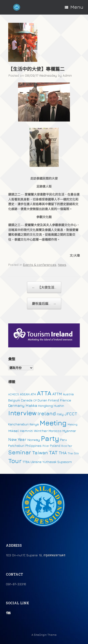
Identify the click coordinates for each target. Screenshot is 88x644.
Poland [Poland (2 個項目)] (55, 446)
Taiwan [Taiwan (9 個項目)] (40, 453)
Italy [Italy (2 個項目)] (60, 414)
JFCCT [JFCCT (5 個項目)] (71, 414)
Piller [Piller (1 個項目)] (46, 446)
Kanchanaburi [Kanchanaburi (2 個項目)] (18, 424)
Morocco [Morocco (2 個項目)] (55, 431)
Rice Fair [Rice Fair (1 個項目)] (67, 446)
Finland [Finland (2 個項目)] (54, 400)
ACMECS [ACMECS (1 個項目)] (14, 394)
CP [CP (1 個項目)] (35, 401)
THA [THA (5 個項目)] (63, 453)
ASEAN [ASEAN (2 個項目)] (25, 394)
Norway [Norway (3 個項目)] (34, 440)
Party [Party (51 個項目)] (50, 438)
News (62, 265)
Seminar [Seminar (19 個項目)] (20, 452)
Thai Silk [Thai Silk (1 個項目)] (73, 453)
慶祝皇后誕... (44, 304)
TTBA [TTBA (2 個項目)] (26, 462)
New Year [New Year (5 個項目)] (17, 440)
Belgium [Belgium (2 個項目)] (14, 400)
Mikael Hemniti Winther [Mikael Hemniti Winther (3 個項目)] (28, 431)
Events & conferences (40, 265)
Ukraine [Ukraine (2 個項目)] (36, 462)
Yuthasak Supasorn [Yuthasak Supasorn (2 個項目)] (57, 462)
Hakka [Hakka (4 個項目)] (31, 405)
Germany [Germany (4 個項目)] (16, 405)
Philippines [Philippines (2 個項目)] (33, 446)
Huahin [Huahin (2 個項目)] (59, 406)
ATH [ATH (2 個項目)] (33, 394)
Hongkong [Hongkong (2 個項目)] (45, 406)
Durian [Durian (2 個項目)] (42, 400)
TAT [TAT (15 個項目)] (53, 452)
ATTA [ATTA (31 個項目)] (44, 393)
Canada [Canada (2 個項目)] (27, 400)
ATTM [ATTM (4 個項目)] (57, 394)
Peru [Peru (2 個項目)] (63, 440)
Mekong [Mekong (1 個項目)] (73, 424)
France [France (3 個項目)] (65, 400)
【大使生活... (44, 287)
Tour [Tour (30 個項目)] (15, 461)
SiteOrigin (40, 635)
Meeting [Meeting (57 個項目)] (53, 423)
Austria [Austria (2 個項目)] (68, 394)
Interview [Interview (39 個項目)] (22, 413)
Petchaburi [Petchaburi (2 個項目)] (16, 446)
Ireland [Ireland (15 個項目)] (47, 413)
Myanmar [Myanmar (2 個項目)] (69, 431)
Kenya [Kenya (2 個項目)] (34, 424)
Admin (67, 75)
